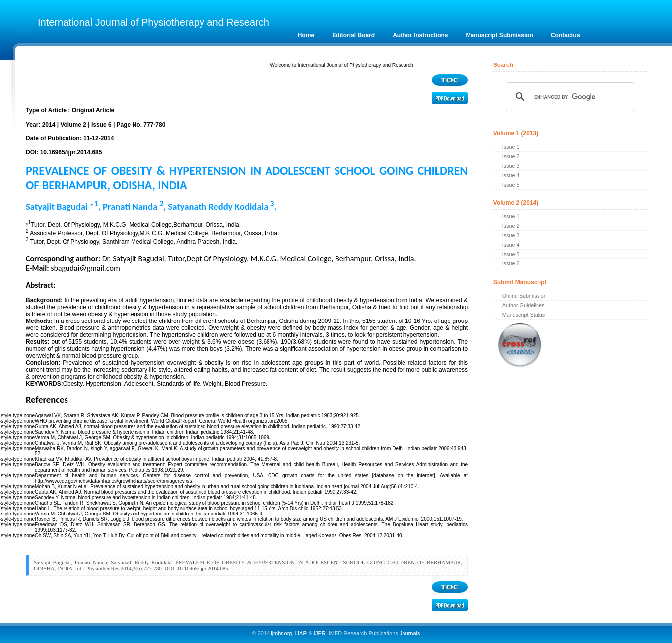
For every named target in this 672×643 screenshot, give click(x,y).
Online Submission (525, 296)
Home (306, 35)
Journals (409, 633)
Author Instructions (420, 35)
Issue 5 (511, 185)
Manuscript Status (524, 315)
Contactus (566, 35)
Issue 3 (511, 166)
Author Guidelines (524, 305)
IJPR (320, 633)
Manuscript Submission (500, 35)
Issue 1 (511, 147)
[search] (569, 97)
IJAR (301, 633)
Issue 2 (511, 156)
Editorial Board (353, 35)
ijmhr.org (281, 633)
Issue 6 (511, 263)
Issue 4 (511, 175)
